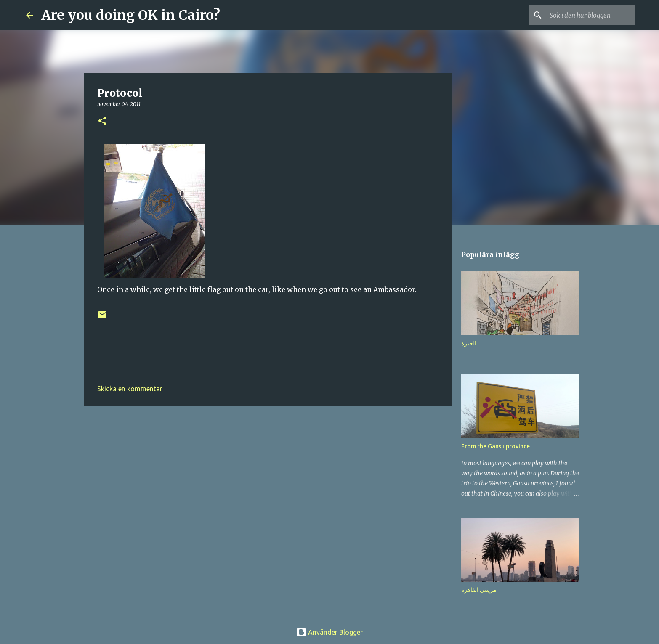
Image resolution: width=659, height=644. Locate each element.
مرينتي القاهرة (479, 590)
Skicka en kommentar (130, 389)
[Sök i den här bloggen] (590, 15)
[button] (102, 121)
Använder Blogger (329, 632)
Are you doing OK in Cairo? (131, 15)
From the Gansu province (496, 446)
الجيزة (469, 343)
